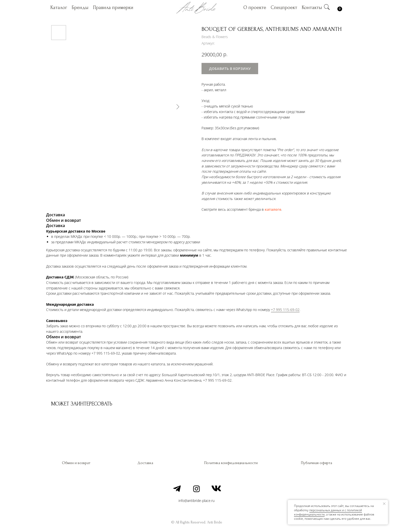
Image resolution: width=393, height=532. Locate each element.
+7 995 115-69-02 (285, 310)
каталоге (273, 209)
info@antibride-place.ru (197, 501)
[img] (327, 7)
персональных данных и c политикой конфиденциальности (328, 512)
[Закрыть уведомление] (384, 504)
